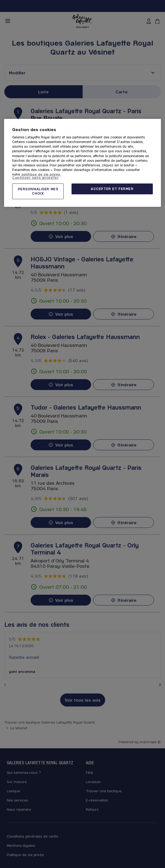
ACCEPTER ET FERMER (112, 189)
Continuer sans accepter (35, 177)
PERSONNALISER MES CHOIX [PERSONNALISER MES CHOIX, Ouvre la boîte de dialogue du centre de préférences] (38, 191)
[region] (82, 163)
